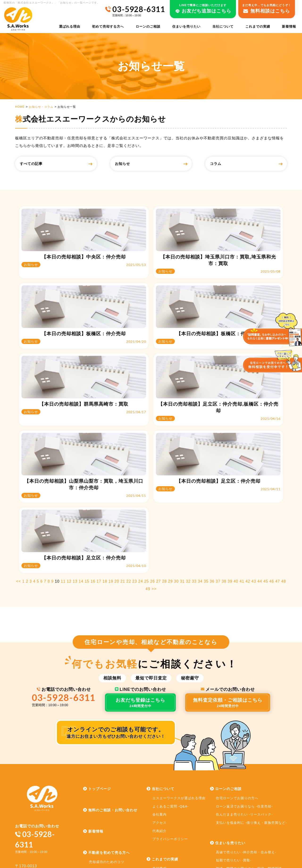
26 (153, 475)
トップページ (97, 682)
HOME (20, 107)
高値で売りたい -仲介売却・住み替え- (246, 745)
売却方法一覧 (100, 764)
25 (147, 475)
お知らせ (127, 164)
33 (194, 475)
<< (19, 475)
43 (254, 475)
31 (182, 475)
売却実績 (159, 770)
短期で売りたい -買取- (234, 754)
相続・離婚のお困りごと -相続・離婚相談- (250, 762)
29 (170, 475)
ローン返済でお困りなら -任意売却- (244, 700)
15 (87, 475)
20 (117, 475)
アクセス (159, 716)
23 (135, 475)
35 (206, 475)
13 (75, 475)
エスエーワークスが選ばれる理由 (179, 692)
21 (123, 475)
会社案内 (159, 708)
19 (111, 475)
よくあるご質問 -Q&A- (171, 700)
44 (260, 475)
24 (141, 475)
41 (242, 475)
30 (176, 475)
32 (188, 475)
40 (236, 475)
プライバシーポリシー (170, 732)
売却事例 (159, 762)
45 (266, 475)
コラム (220, 164)
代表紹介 (159, 724)
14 (81, 475)
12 (69, 475)
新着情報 (289, 26)
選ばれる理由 (70, 26)
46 (272, 475)
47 (278, 475)
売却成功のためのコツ (107, 755)
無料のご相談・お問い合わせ (110, 703)
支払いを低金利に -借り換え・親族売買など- (251, 716)
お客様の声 (161, 778)
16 (93, 475)
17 (99, 475)
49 (148, 482)
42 (248, 475)
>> (154, 482)
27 (159, 475)
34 (200, 475)
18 (105, 475)
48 (284, 475)
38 (224, 475)
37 (218, 475)
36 (212, 475)
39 (230, 475)
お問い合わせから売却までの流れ (115, 780)
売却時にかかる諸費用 (107, 772)
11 (63, 475)
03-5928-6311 (64, 591)
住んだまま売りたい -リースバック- (244, 708)
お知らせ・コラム (41, 107)
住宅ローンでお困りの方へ (237, 692)
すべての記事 (37, 164)
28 (164, 475)
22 (129, 475)
